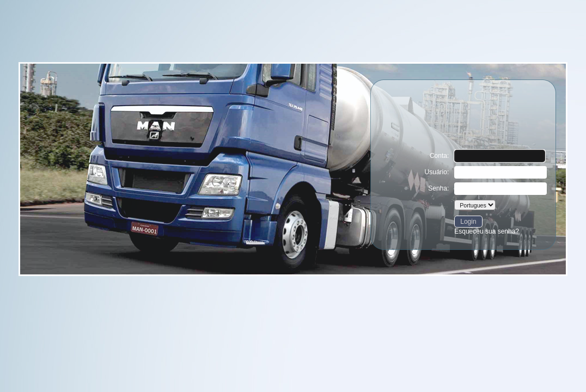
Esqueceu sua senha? (487, 231)
